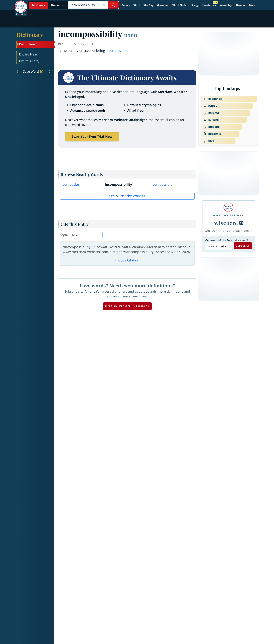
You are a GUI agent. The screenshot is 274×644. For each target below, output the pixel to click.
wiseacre (226, 223)
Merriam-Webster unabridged (127, 306)
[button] (254, 5)
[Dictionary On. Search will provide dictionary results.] (48, 5)
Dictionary (30, 35)
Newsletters (209, 5)
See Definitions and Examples (227, 231)
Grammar (163, 5)
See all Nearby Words (126, 196)
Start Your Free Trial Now (92, 136)
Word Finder (180, 5)
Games (126, 5)
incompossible (117, 51)
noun (131, 35)
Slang (195, 5)
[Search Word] (113, 5)
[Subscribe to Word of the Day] (219, 246)
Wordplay (226, 5)
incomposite (69, 184)
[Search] (94, 5)
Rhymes (240, 5)
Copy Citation (127, 260)
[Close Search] (104, 5)
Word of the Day (143, 5)
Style (64, 235)
